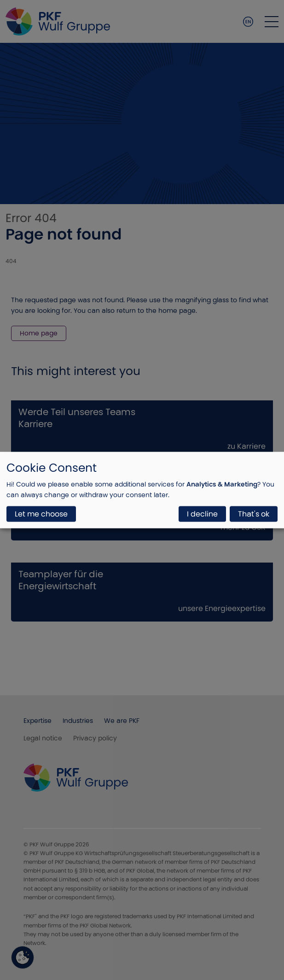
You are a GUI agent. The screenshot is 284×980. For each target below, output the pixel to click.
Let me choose (41, 514)
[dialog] (142, 490)
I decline (202, 514)
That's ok (254, 514)
